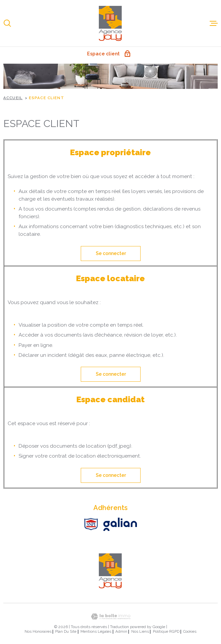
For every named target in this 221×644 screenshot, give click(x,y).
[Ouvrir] (7, 23)
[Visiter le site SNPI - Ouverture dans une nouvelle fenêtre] (91, 524)
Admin (121, 631)
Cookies (190, 632)
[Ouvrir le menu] (214, 23)
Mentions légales (96, 631)
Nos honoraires (38, 631)
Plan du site (66, 631)
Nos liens (140, 631)
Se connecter (111, 253)
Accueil (13, 98)
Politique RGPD (166, 631)
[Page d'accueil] (111, 23)
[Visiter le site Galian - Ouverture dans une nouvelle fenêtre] (120, 524)
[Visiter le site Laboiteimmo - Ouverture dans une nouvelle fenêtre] (111, 617)
